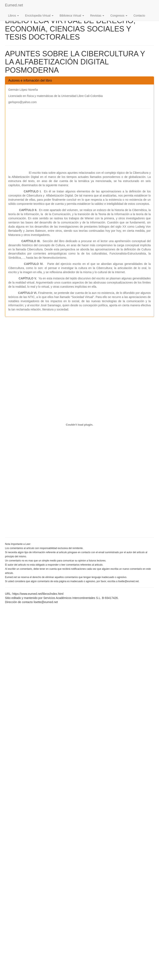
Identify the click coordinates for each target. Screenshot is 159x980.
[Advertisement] (79, 142)
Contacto (139, 16)
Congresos (119, 16)
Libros (13, 16)
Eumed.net (14, 5)
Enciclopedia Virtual (39, 16)
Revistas (97, 16)
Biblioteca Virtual (72, 16)
